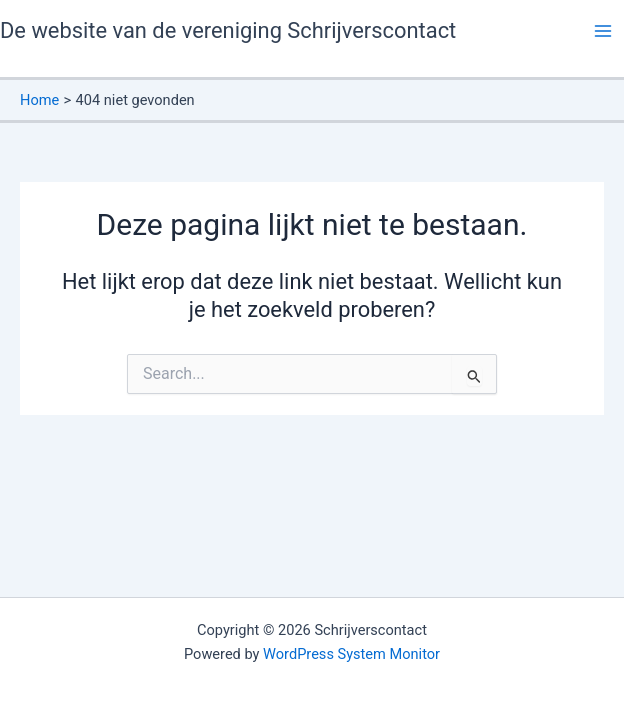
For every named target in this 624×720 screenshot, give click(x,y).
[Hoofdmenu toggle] (603, 31)
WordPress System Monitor (351, 654)
